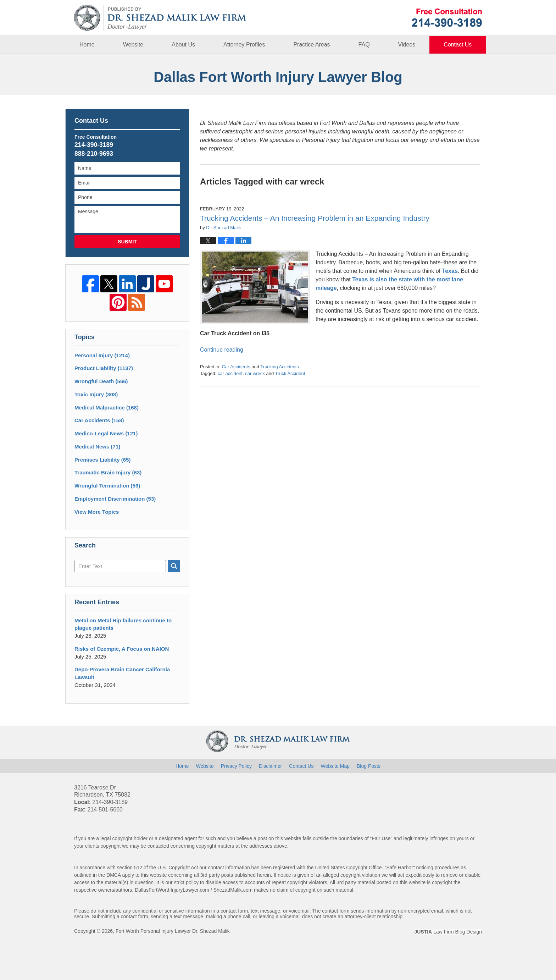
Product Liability (104, 368)
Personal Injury (102, 355)
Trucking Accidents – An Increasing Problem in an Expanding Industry (315, 218)
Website (133, 45)
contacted (158, 846)
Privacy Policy (236, 766)
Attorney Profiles (244, 45)
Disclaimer (270, 766)
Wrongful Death (101, 381)
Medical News (97, 447)
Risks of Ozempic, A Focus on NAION (122, 649)
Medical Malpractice (107, 408)
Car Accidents (236, 367)
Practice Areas (312, 45)
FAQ (364, 45)
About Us (183, 45)
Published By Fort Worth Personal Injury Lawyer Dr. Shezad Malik (447, 18)
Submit (127, 242)
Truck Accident (290, 373)
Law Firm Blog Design (448, 932)
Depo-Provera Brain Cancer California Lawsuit (122, 673)
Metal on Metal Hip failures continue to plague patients (123, 624)
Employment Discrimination (115, 499)
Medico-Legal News (106, 433)
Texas (450, 271)
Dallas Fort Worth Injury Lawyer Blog (160, 18)
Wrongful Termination (107, 486)
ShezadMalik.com (233, 890)
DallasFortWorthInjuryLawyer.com (172, 890)
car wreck (255, 373)
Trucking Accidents (280, 367)
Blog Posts (369, 766)
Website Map (335, 766)
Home (87, 45)
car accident (230, 373)
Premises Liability (102, 460)
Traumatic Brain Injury (108, 472)
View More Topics (97, 512)
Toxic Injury (96, 394)
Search (174, 566)
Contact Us (458, 45)
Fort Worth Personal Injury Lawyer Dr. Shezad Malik (173, 931)
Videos (407, 45)
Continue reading (222, 350)
